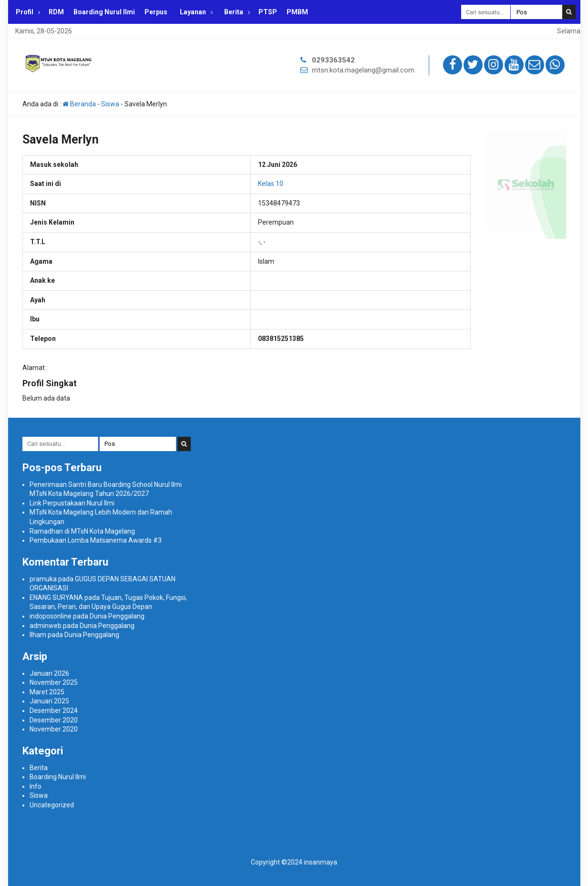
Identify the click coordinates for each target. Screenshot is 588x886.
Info (36, 786)
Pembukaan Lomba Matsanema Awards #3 (96, 540)
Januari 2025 (49, 701)
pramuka (43, 579)
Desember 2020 (54, 720)
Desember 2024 (54, 711)
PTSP (268, 12)
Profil (25, 12)
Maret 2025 (47, 692)
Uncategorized (52, 805)
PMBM (297, 12)
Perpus (156, 12)
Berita (234, 12)
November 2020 (54, 729)
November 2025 (54, 682)
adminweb (46, 626)
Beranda (79, 104)
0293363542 (333, 60)
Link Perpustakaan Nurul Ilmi (72, 503)
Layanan (193, 12)
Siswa (110, 104)
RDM (56, 12)
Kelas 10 (271, 184)
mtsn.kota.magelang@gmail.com (363, 70)
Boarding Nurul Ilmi (104, 12)
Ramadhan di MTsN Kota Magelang (82, 531)
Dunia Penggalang (117, 616)
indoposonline (51, 616)
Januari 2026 (49, 673)
